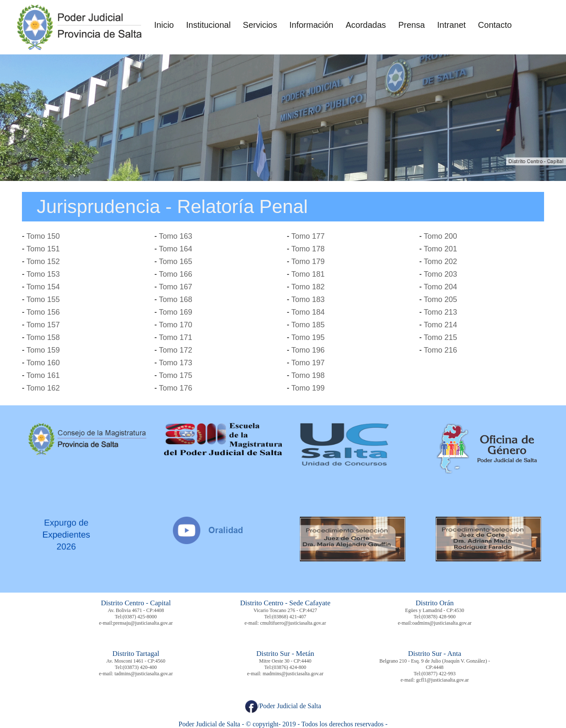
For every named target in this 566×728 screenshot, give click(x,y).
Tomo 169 (176, 312)
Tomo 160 (43, 363)
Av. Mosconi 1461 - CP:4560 (136, 661)
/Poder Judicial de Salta (283, 706)
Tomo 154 (43, 287)
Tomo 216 (441, 350)
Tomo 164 (176, 249)
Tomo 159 (43, 350)
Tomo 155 (43, 299)
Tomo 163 (176, 236)
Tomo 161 (43, 375)
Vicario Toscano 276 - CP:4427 (285, 610)
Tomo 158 (43, 337)
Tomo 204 (441, 287)
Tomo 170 (176, 325)
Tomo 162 (43, 388)
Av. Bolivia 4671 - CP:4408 (136, 610)
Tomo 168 (176, 299)
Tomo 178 (308, 249)
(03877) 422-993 (438, 674)
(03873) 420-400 (140, 667)
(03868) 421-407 (289, 617)
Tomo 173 (176, 363)
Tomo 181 (308, 274)
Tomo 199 (308, 388)
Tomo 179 (308, 262)
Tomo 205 (441, 299)
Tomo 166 (176, 274)
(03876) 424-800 (289, 667)
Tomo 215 (441, 337)
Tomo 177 (308, 236)
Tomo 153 (43, 274)
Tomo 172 (176, 350)
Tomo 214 (441, 325)
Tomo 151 (43, 249)
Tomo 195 (308, 337)
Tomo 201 (441, 249)
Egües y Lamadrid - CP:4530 (435, 610)
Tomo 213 (441, 312)
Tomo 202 (441, 262)
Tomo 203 (441, 274)
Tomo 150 (43, 236)
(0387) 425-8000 (140, 617)
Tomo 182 (308, 287)
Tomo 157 (43, 325)
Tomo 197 (308, 363)
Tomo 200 (441, 236)
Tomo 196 (308, 350)
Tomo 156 (43, 312)
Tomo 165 (176, 262)
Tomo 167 (176, 287)
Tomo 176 (176, 388)
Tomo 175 (176, 375)
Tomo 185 (308, 325)
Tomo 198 (308, 375)
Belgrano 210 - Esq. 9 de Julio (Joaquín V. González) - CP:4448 (435, 664)
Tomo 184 (308, 312)
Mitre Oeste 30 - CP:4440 (285, 661)
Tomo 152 (43, 262)
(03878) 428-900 (438, 617)
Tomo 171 (176, 337)
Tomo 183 (308, 299)
